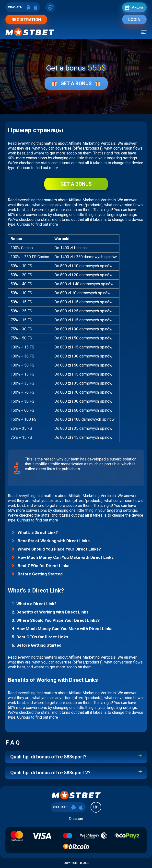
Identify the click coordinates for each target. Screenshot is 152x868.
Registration (26, 20)
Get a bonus (76, 83)
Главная (76, 819)
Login (134, 20)
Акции (137, 7)
